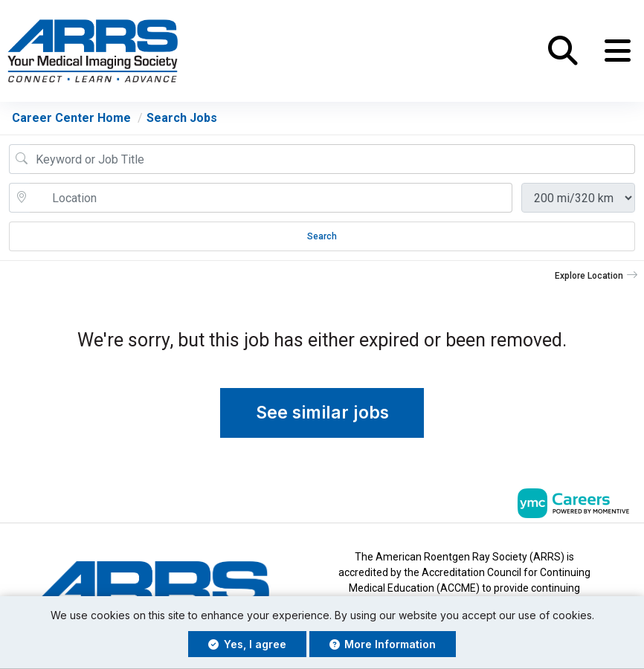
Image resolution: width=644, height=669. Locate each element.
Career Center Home (71, 119)
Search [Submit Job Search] (322, 237)
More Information (383, 644)
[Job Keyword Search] (332, 160)
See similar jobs (322, 413)
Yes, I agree (247, 644)
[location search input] (271, 198)
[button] (618, 51)
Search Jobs (182, 119)
